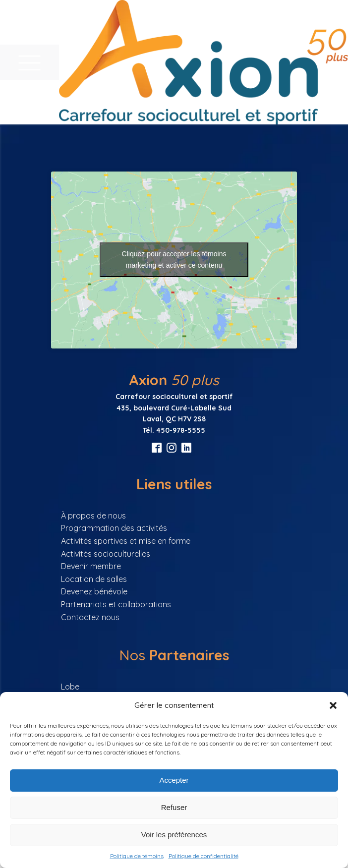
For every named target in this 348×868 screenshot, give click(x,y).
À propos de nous (93, 516)
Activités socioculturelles (106, 554)
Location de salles (94, 579)
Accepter (174, 780)
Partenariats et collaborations (116, 604)
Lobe (70, 687)
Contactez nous (90, 617)
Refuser (174, 807)
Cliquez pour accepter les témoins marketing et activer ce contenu (174, 260)
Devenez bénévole (94, 591)
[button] (333, 705)
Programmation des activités (114, 528)
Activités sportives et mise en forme (126, 541)
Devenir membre (91, 566)
